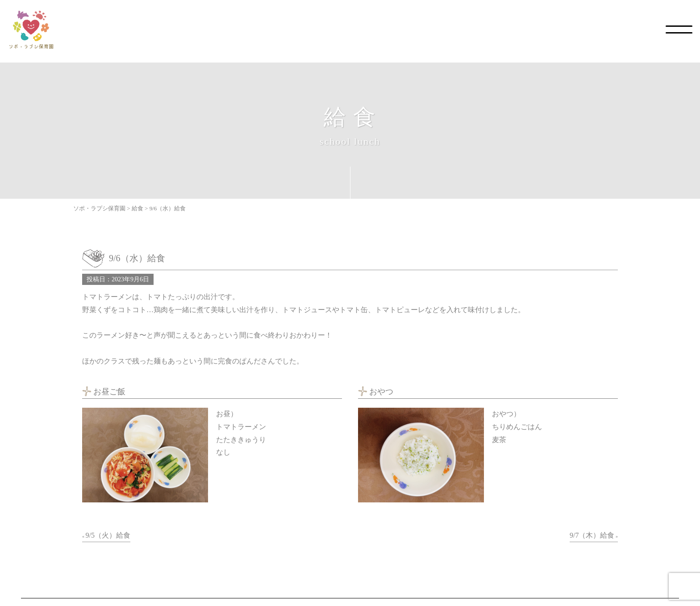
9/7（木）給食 (592, 535)
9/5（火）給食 (108, 535)
